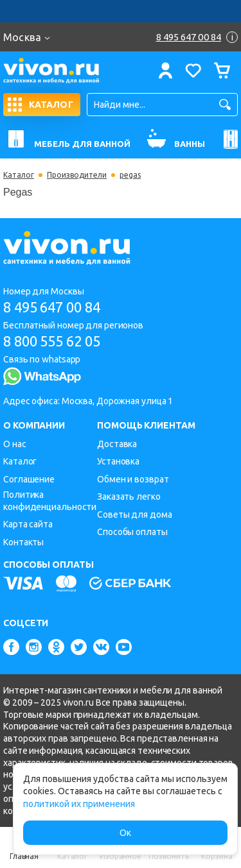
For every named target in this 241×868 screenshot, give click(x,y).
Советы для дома (135, 515)
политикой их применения (79, 804)
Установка (118, 461)
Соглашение (29, 479)
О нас (15, 444)
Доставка (117, 444)
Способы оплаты (132, 532)
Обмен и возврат (133, 479)
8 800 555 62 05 (52, 341)
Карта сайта (28, 524)
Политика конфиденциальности (50, 501)
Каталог (19, 175)
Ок (125, 833)
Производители (77, 175)
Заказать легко (129, 497)
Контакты (23, 542)
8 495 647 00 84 (52, 307)
